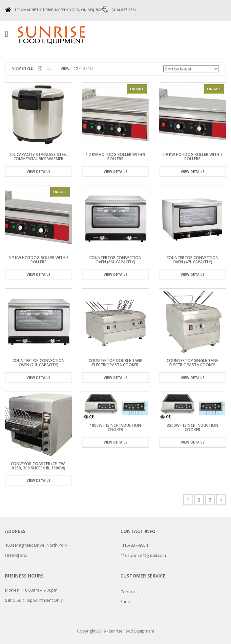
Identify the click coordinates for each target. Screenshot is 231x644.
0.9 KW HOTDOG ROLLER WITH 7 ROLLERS (192, 157)
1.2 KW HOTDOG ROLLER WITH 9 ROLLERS (115, 157)
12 (76, 68)
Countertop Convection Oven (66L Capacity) (115, 260)
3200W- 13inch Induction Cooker (192, 427)
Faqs (125, 601)
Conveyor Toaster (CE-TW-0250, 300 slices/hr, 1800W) (39, 466)
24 (83, 68)
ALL (91, 68)
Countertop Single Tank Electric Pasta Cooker (193, 363)
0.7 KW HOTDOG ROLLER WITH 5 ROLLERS (39, 260)
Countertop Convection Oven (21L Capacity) (39, 363)
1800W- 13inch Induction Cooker (115, 427)
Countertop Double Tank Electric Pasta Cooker (115, 363)
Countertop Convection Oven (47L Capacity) (192, 260)
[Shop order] (191, 69)
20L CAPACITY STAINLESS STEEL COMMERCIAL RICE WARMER (38, 157)
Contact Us (131, 592)
